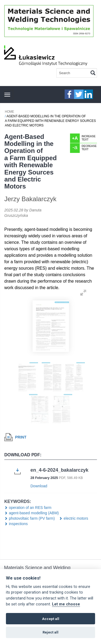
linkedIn (88, 94)
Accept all (51, 619)
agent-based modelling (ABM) (34, 513)
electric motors (76, 518)
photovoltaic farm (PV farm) (32, 518)
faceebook (69, 94)
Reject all (50, 632)
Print (21, 437)
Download (39, 486)
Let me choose (66, 604)
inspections (18, 524)
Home (9, 112)
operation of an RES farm (30, 508)
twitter (79, 94)
